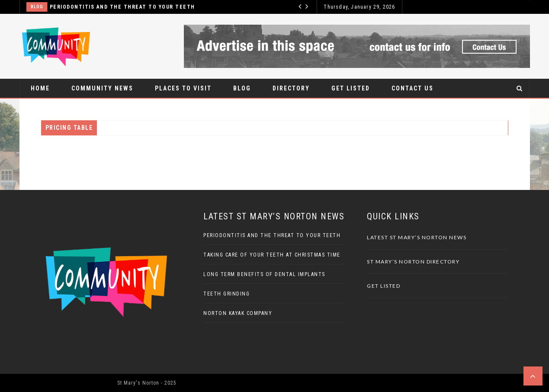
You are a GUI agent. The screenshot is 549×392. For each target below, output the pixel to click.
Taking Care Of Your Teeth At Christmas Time (272, 255)
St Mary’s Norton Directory (413, 262)
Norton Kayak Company (238, 313)
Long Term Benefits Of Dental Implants (264, 274)
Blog (37, 7)
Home (40, 88)
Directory (291, 88)
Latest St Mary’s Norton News (417, 237)
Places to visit (183, 88)
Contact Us (413, 88)
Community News (102, 88)
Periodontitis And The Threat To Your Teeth (122, 7)
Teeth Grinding (226, 294)
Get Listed (351, 88)
